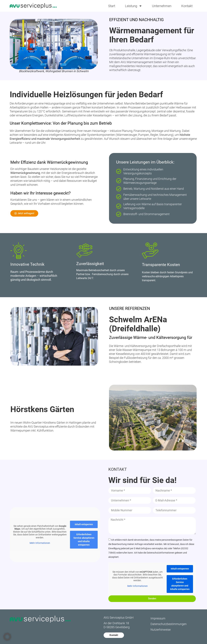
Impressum (158, 618)
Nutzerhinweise (161, 630)
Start (112, 6)
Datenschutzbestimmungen (169, 624)
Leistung (134, 6)
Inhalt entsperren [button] (84, 524)
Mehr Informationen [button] (40, 543)
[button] (7, 637)
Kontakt (187, 6)
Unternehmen (162, 6)
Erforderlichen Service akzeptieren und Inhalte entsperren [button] (84, 540)
